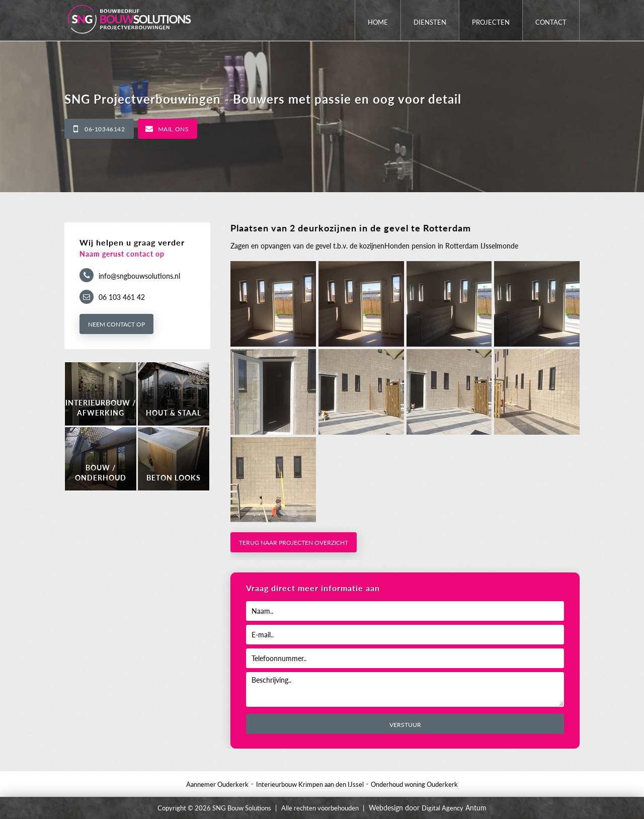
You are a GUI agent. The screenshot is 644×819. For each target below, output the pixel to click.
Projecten (491, 22)
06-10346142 (105, 129)
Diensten (430, 22)
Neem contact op (116, 324)
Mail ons (174, 129)
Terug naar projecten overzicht (294, 543)
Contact (551, 22)
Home (378, 22)
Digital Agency (442, 808)
